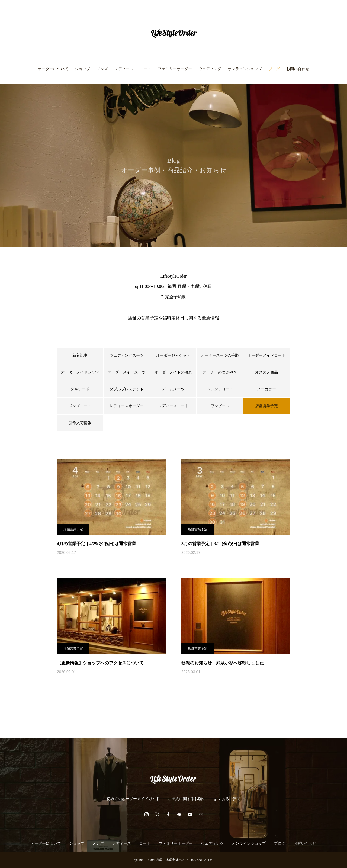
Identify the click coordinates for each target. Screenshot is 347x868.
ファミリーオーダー (175, 69)
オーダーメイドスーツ (127, 372)
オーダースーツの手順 (220, 356)
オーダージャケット (173, 356)
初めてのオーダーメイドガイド (133, 799)
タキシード (80, 389)
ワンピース (220, 406)
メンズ (102, 69)
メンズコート (80, 406)
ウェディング (210, 69)
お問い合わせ (298, 69)
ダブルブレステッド (127, 389)
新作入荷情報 (80, 423)
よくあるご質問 (227, 799)
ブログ (274, 69)
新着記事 (80, 356)
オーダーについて (53, 69)
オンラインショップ (245, 69)
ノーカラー (266, 389)
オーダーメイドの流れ (173, 372)
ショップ (82, 69)
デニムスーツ (173, 389)
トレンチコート (220, 389)
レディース (124, 69)
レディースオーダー (127, 406)
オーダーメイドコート (266, 356)
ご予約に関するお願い (187, 799)
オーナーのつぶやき (220, 372)
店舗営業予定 (73, 529)
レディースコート (173, 406)
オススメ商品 (266, 372)
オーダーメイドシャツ (80, 372)
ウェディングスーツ (127, 356)
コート (146, 69)
